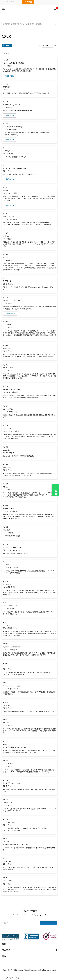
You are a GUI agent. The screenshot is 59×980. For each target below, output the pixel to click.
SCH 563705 (8, 409)
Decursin (6, 450)
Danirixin (6, 705)
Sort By (38, 46)
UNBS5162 (7, 428)
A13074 (5, 298)
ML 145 (6, 625)
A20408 (5, 663)
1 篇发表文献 (10, 179)
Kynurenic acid (8, 508)
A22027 (5, 819)
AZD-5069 (7, 467)
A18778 (5, 562)
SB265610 (7, 325)
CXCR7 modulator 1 (11, 606)
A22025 (5, 800)
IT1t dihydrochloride (11, 822)
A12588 (5, 233)
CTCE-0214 (7, 881)
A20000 (5, 644)
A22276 (5, 858)
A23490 (5, 878)
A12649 (5, 278)
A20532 (5, 683)
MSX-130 (7, 530)
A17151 (5, 544)
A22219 (5, 839)
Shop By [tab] (8, 45)
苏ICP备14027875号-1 (13, 978)
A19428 (5, 603)
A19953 (5, 622)
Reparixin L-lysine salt (12, 389)
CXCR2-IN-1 (8, 281)
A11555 (5, 124)
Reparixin (6, 190)
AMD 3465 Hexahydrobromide (15, 168)
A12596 (5, 255)
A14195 (5, 322)
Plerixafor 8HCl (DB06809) (14, 63)
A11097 (5, 84)
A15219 (5, 386)
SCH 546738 (8, 764)
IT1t (5, 666)
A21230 (5, 741)
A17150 (5, 527)
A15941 (5, 464)
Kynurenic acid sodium (11, 647)
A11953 (5, 165)
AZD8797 (7, 744)
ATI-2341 (7, 487)
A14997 (5, 365)
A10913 (5, 60)
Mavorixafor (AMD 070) (12, 104)
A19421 (5, 581)
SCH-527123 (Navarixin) (12, 127)
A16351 (5, 484)
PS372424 (7, 584)
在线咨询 (28, 2)
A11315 (5, 102)
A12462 (5, 214)
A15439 (5, 426)
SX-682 (6, 842)
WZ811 (6, 236)
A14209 (5, 345)
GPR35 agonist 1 (10, 216)
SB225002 (7, 348)
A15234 (5, 406)
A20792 (5, 702)
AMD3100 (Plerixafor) (12, 301)
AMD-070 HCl (8, 368)
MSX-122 (7, 257)
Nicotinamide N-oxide (11, 686)
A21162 (5, 720)
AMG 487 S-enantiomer (12, 783)
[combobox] (29, 24)
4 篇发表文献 (10, 76)
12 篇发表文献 (10, 314)
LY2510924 (8, 803)
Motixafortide (8, 861)
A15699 (5, 447)
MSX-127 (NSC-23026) (12, 547)
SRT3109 (7, 87)
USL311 (6, 565)
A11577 (5, 148)
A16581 (5, 505)
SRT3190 (7, 151)
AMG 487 (7, 723)
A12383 (5, 187)
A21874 (5, 780)
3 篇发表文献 (10, 140)
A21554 (5, 761)
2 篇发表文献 (10, 115)
